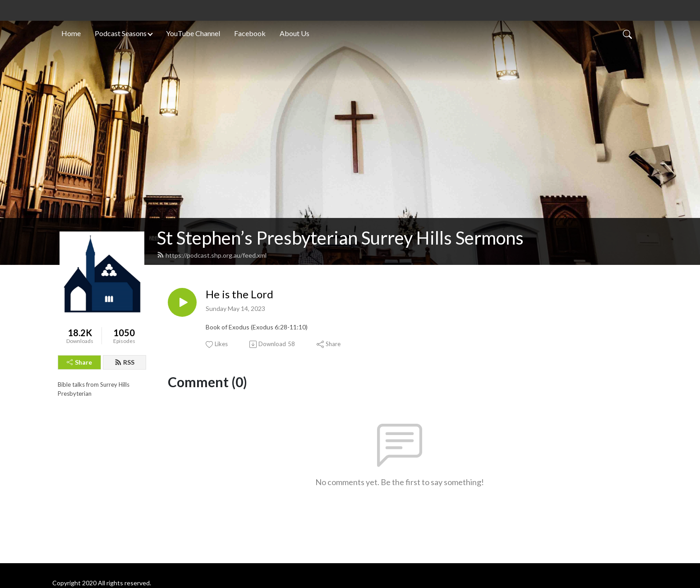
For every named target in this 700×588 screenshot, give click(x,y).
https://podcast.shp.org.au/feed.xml (212, 255)
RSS (124, 362)
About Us (295, 33)
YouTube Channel (193, 33)
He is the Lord (239, 294)
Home (71, 33)
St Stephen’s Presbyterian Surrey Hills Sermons (340, 238)
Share (79, 362)
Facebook (250, 33)
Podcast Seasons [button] (121, 33)
